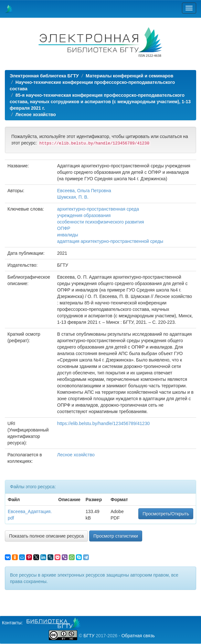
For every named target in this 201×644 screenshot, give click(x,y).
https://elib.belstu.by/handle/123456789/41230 (103, 423)
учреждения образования (84, 215)
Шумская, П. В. (73, 197)
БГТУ (89, 636)
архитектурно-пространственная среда (98, 209)
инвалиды (68, 235)
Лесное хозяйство (36, 114)
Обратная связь (138, 636)
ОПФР (64, 228)
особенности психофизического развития (101, 222)
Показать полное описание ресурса (46, 536)
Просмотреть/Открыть (166, 514)
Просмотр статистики (116, 536)
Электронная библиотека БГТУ (44, 76)
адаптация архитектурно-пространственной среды (110, 241)
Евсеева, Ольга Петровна (84, 191)
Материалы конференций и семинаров (129, 76)
